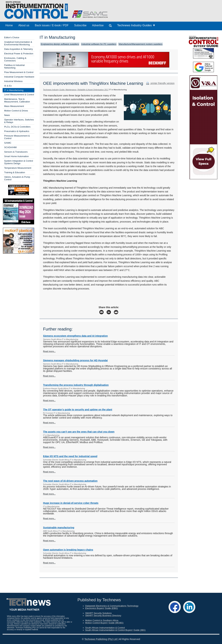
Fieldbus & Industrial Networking (14, 66)
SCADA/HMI (10, 147)
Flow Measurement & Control (19, 72)
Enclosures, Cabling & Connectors (15, 59)
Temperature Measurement (18, 168)
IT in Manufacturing (14, 90)
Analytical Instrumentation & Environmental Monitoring (18, 43)
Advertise (98, 25)
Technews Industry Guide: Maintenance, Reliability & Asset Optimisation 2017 (76, 90)
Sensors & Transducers (16, 152)
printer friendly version (160, 83)
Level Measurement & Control (19, 95)
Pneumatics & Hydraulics (17, 131)
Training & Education (15, 172)
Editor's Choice (12, 37)
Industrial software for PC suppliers (99, 44)
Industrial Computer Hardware (19, 77)
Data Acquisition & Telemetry (18, 49)
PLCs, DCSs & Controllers (17, 127)
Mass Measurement (14, 106)
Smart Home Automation (16, 156)
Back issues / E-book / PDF (52, 25)
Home (9, 25)
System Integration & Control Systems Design (19, 162)
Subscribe (80, 25)
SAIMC (8, 143)
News (7, 115)
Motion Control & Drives (16, 111)
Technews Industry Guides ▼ (136, 25)
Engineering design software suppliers (60, 44)
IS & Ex (8, 86)
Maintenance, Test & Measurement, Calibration (17, 100)
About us (24, 25)
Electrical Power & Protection (19, 54)
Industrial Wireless (13, 81)
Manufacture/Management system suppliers (140, 44)
